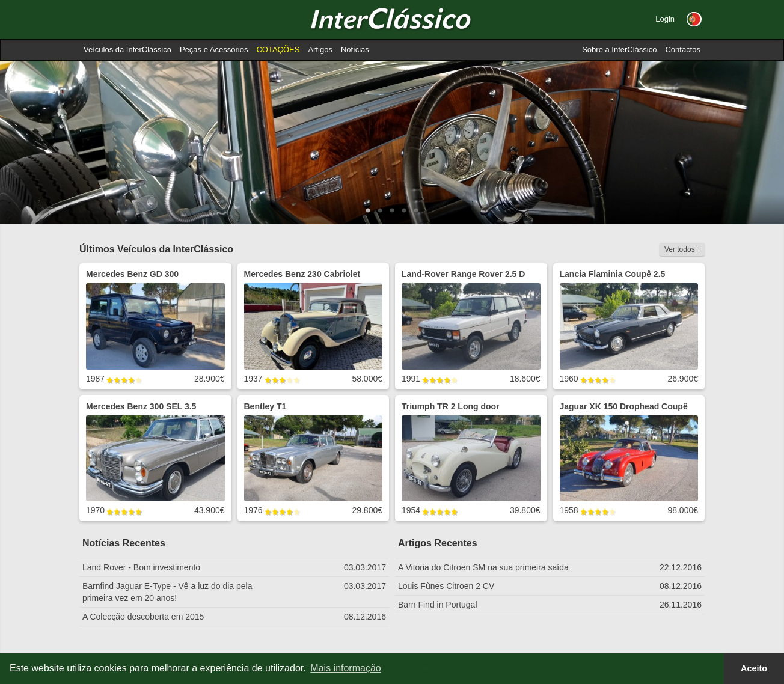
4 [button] (404, 211)
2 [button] (380, 211)
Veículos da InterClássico (127, 50)
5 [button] (416, 211)
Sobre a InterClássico (619, 50)
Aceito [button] (754, 668)
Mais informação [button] (345, 668)
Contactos (683, 50)
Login (665, 19)
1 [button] (368, 211)
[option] (392, 142)
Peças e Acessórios (214, 50)
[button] (694, 19)
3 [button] (392, 211)
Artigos (320, 50)
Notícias (355, 50)
